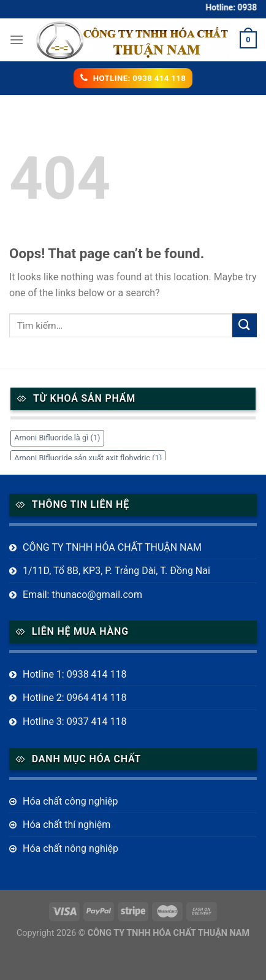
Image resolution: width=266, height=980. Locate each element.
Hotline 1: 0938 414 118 (75, 674)
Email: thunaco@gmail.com (82, 595)
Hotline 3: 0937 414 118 (75, 722)
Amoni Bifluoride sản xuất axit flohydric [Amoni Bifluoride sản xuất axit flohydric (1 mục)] (88, 458)
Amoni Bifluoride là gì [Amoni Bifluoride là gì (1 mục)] (57, 438)
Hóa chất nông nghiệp (70, 848)
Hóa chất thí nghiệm (66, 825)
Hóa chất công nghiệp (70, 801)
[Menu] (17, 40)
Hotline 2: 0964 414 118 (75, 698)
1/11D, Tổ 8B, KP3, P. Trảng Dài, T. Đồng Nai (116, 571)
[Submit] (245, 325)
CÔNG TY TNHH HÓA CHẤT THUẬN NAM (112, 547)
